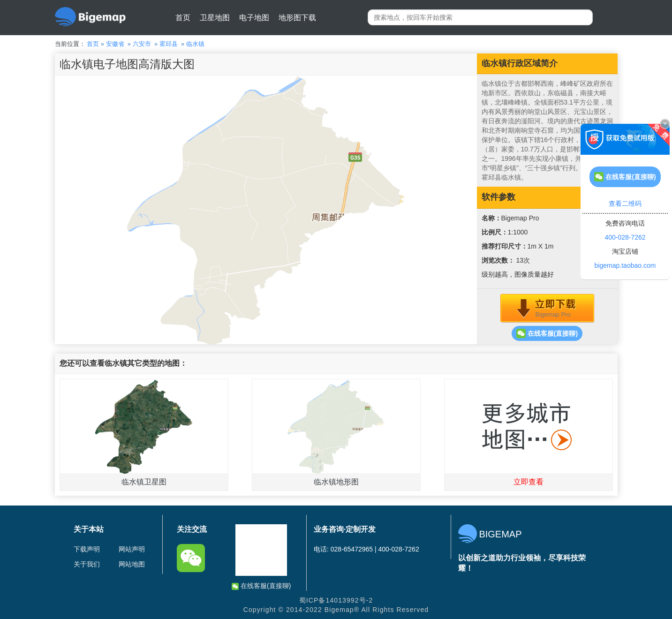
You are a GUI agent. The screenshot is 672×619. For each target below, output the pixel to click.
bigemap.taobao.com (625, 265)
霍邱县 (169, 44)
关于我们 (87, 564)
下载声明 (87, 549)
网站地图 (132, 564)
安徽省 (115, 44)
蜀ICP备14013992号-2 (336, 600)
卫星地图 (215, 18)
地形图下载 (297, 18)
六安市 (142, 44)
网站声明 (132, 549)
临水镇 (195, 44)
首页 (183, 18)
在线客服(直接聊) (547, 333)
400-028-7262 (625, 237)
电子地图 (254, 18)
